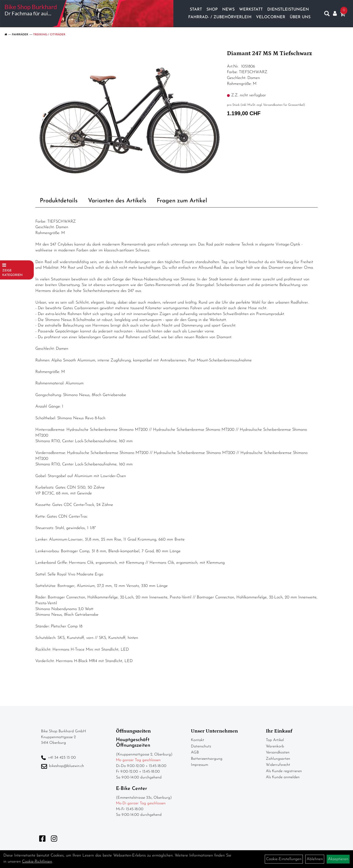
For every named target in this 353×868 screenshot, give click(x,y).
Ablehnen (315, 859)
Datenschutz (201, 746)
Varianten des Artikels (117, 201)
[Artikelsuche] (327, 15)
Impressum (199, 765)
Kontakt (198, 740)
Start (196, 10)
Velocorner (271, 17)
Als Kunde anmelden (283, 777)
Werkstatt (251, 10)
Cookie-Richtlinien (37, 862)
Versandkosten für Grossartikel (283, 105)
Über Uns (300, 17)
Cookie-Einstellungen (284, 859)
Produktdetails (59, 201)
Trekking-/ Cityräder (49, 35)
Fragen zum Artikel (182, 201)
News (228, 10)
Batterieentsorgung (207, 759)
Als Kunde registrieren (284, 771)
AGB (195, 752)
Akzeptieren (338, 859)
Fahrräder (20, 35)
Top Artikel (275, 740)
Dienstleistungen (288, 10)
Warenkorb (275, 746)
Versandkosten (278, 752)
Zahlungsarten (278, 759)
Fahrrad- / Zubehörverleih (220, 17)
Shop (212, 10)
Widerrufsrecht (278, 765)
